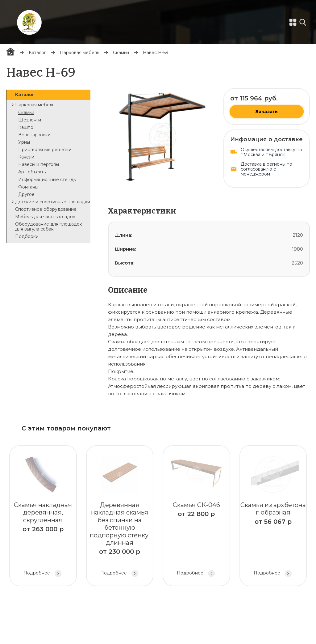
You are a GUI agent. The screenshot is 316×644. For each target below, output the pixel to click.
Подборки (27, 236)
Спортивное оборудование (46, 209)
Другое (26, 194)
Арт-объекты (32, 172)
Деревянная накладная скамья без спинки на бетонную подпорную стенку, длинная (120, 517)
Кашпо (26, 127)
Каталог (37, 53)
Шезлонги (30, 120)
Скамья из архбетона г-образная (273, 517)
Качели (26, 157)
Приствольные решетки (45, 150)
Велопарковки (34, 135)
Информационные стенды (47, 180)
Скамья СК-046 (196, 517)
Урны (24, 142)
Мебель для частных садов (45, 217)
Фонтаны (28, 187)
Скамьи (121, 53)
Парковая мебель (79, 53)
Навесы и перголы (39, 164)
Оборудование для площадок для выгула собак (49, 227)
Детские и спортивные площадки (53, 202)
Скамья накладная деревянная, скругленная (43, 517)
